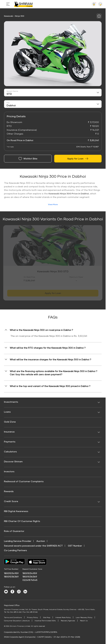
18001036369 (11, 577)
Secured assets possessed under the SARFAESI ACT (33, 546)
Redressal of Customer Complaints (24, 481)
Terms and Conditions (13, 617)
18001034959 (11, 573)
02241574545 (30, 580)
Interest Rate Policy (63, 617)
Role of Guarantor (14, 531)
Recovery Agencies (68, 621)
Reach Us (84, 621)
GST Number (75, 546)
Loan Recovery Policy (84, 617)
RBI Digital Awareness (16, 511)
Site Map (47, 617)
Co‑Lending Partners (15, 550)
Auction (41, 541)
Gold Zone (10, 422)
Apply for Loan (78, 159)
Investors (9, 471)
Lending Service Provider (18, 541)
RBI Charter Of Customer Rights (22, 521)
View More (53, 204)
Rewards (9, 491)
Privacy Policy (32, 617)
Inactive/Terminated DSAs (45, 621)
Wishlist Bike (28, 159)
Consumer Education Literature (17, 621)
